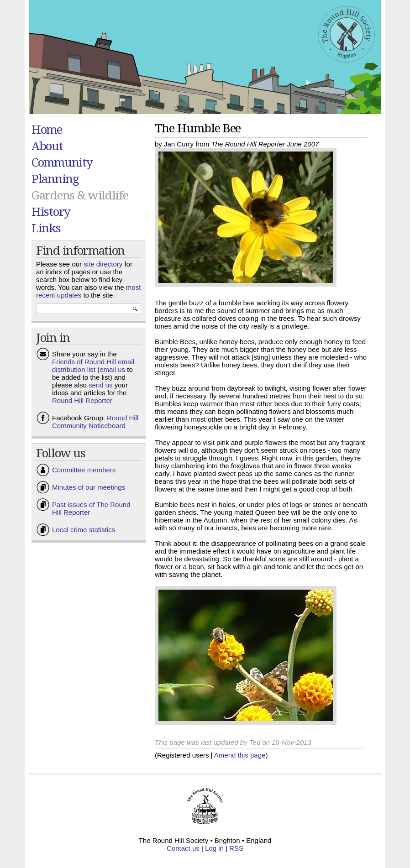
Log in (214, 848)
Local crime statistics (84, 530)
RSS (236, 848)
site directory (103, 264)
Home (47, 129)
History (51, 211)
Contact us (183, 848)
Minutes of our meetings (89, 487)
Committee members (84, 470)
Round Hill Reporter (82, 400)
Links (46, 228)
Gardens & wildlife (80, 195)
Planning (55, 178)
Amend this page (240, 755)
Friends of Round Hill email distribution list (93, 366)
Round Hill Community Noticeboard (95, 422)
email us (112, 369)
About (47, 146)
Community (62, 162)
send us (101, 385)
